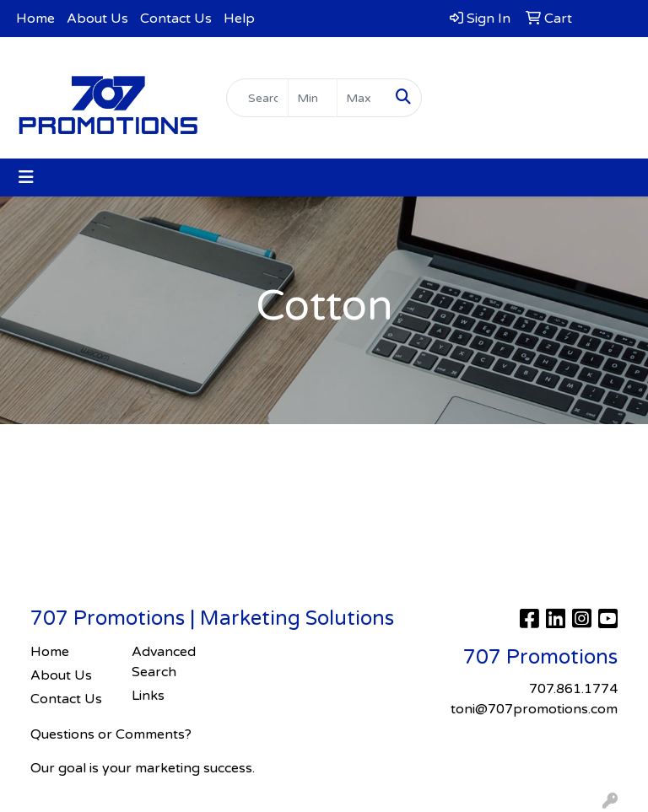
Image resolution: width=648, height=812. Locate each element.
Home (35, 19)
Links (148, 696)
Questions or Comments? (111, 734)
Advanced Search (164, 662)
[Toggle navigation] (26, 177)
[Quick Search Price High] (362, 98)
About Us (97, 19)
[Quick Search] (257, 98)
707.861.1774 (540, 64)
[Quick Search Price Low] (313, 98)
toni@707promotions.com (540, 84)
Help (239, 19)
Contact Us (176, 19)
